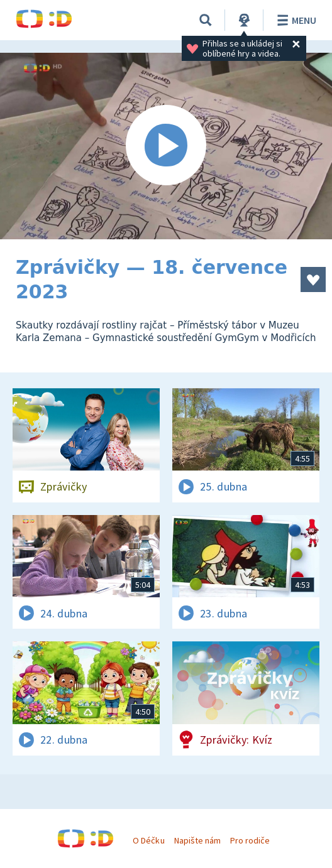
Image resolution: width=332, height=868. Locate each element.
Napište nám (197, 840)
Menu (295, 20)
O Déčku (148, 840)
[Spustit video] (166, 146)
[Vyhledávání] (206, 20)
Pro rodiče (250, 840)
